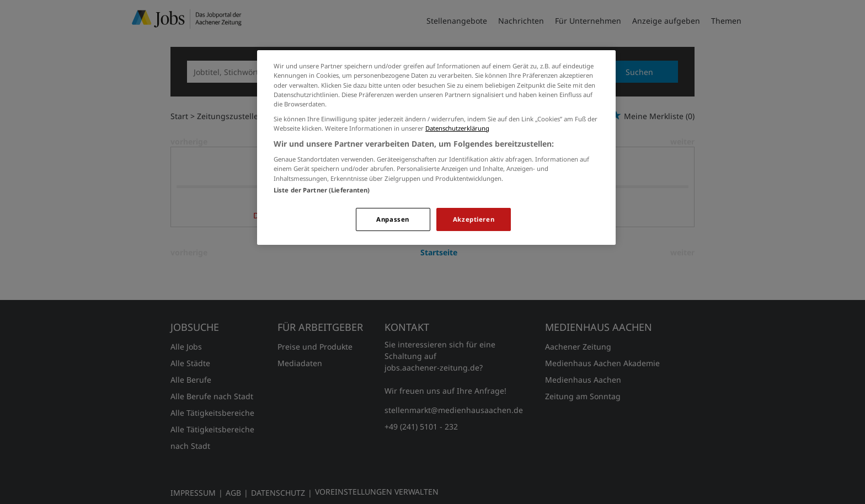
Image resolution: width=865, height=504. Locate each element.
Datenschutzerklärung (457, 128)
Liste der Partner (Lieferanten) (322, 190)
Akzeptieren (474, 219)
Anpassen (393, 219)
